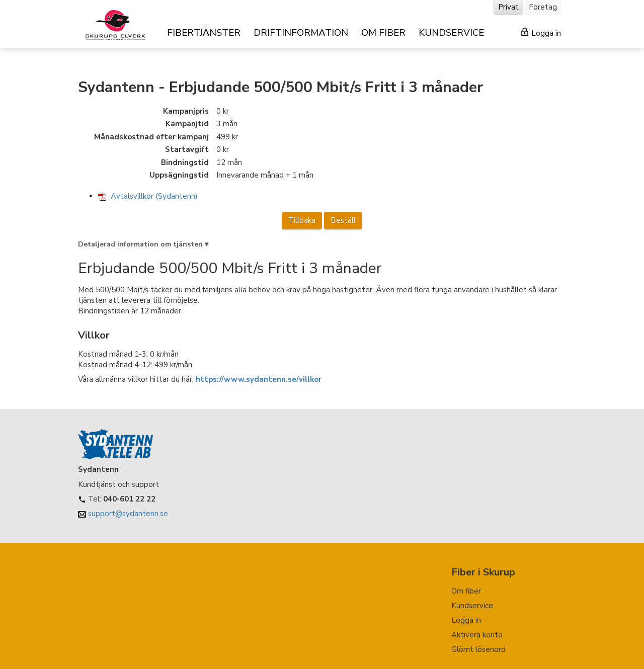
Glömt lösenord (478, 649)
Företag (543, 7)
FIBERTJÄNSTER (204, 33)
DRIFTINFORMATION (301, 33)
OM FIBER (383, 33)
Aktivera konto (477, 635)
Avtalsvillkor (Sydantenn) (148, 196)
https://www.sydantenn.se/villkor (259, 379)
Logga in (541, 33)
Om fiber (466, 591)
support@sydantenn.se (128, 514)
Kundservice (472, 606)
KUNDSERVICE (451, 33)
